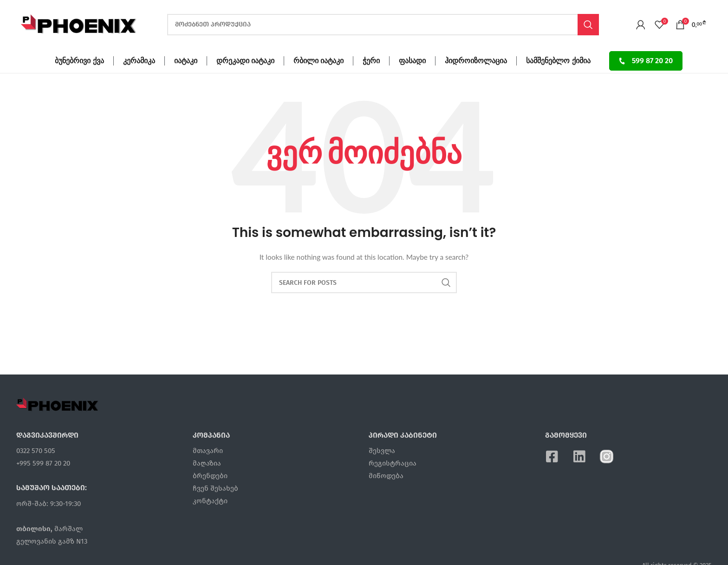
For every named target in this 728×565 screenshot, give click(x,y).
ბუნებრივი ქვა (79, 61)
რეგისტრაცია (393, 463)
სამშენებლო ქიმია (558, 61)
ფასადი (412, 61)
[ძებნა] (383, 25)
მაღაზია (207, 463)
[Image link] (58, 404)
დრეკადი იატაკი (245, 61)
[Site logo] (79, 23)
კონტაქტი (210, 501)
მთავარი (208, 451)
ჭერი (371, 61)
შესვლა (382, 451)
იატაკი (186, 61)
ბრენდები (210, 476)
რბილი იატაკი (318, 61)
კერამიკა (139, 61)
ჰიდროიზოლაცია (476, 61)
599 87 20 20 (646, 61)
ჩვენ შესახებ (215, 488)
